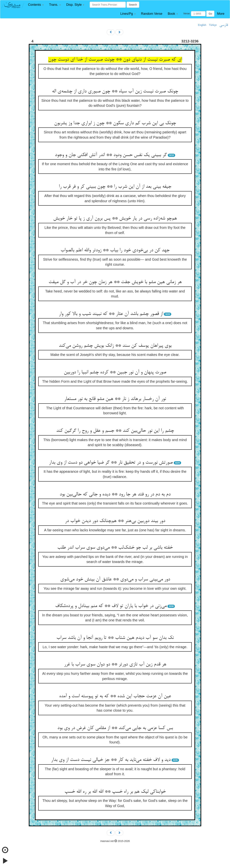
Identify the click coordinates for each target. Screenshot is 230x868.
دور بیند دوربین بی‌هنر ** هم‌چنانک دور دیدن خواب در (115, 521)
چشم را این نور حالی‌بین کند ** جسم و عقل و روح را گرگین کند (115, 431)
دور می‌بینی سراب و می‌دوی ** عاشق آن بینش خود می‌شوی (115, 580)
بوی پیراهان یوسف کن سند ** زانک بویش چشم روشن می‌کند (115, 346)
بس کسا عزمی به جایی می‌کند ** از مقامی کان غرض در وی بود (115, 728)
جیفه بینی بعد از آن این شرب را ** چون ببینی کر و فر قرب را (115, 187)
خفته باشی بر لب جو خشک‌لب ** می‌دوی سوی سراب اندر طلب (115, 548)
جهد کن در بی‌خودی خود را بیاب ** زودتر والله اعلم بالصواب (115, 250)
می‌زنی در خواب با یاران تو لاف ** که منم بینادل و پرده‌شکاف (111, 606)
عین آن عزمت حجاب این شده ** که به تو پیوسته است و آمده (115, 696)
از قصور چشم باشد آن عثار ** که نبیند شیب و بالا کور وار (111, 314)
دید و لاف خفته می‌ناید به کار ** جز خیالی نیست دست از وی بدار (111, 760)
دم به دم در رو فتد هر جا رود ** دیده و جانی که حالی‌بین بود (115, 494)
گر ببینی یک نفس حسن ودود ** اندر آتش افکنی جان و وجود (111, 155)
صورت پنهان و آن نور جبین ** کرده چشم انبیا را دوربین (115, 372)
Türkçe (213, 25)
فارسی (224, 25)
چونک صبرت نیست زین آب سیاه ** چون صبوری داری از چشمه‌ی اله (115, 91)
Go (210, 14)
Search (133, 5)
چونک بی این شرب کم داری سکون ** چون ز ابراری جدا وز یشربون (115, 123)
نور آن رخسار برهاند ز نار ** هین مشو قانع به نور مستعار (115, 399)
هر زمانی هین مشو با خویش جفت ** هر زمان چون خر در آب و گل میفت (115, 282)
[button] (36, 5)
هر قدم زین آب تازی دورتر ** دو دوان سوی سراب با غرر (115, 665)
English (202, 25)
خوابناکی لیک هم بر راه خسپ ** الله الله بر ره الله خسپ (115, 792)
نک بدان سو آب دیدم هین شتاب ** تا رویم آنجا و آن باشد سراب (115, 638)
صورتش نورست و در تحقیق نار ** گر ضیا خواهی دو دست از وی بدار (111, 463)
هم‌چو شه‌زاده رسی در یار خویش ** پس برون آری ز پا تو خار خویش (115, 219)
